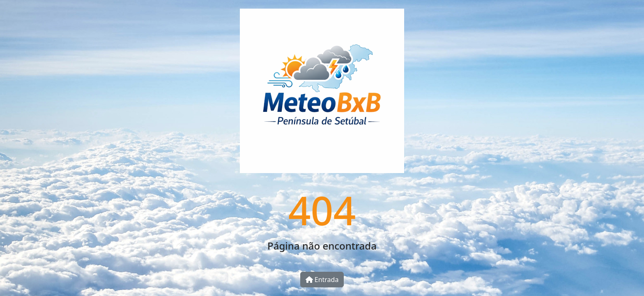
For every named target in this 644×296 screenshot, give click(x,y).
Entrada (322, 280)
